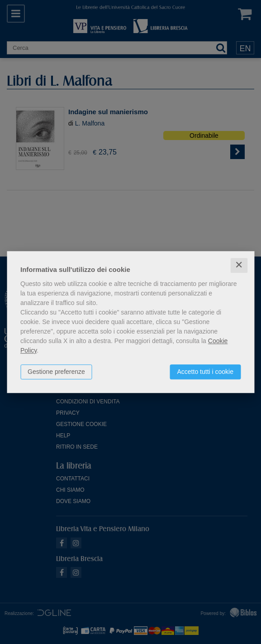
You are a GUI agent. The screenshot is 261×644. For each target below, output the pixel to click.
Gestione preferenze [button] (56, 372)
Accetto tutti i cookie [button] (205, 372)
